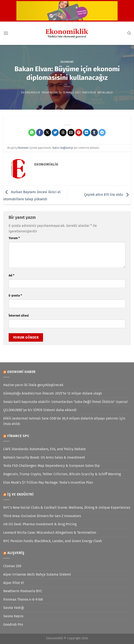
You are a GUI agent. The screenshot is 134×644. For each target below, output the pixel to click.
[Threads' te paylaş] (63, 133)
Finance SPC (18, 436)
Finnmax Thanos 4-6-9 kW (23, 599)
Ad (11, 275)
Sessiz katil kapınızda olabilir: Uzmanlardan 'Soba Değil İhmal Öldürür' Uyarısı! (65, 402)
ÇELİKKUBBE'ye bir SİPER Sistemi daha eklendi (40, 410)
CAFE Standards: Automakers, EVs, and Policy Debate (45, 449)
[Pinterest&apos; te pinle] (79, 133)
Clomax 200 (12, 566)
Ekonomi (67, 62)
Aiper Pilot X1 (14, 583)
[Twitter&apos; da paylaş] (55, 133)
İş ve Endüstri (21, 494)
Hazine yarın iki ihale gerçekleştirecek (33, 385)
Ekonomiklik (31, 92)
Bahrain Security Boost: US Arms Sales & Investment (44, 457)
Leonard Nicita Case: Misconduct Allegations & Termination (50, 533)
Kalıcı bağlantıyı (63, 148)
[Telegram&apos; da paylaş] (102, 133)
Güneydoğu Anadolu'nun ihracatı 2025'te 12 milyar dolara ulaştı (53, 393)
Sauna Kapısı (13, 616)
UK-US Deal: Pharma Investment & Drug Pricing (40, 524)
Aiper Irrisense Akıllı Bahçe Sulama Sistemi (37, 574)
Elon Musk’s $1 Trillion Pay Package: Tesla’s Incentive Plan (48, 482)
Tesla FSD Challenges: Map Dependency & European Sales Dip (52, 466)
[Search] (129, 33)
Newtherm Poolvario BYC (23, 591)
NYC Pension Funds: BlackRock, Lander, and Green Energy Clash (53, 541)
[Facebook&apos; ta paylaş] (40, 133)
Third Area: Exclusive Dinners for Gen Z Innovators (42, 516)
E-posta (15, 296)
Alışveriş (16, 553)
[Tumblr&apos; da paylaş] (94, 133)
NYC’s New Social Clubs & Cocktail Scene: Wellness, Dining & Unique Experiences (67, 507)
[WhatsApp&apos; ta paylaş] (32, 133)
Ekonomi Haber (22, 372)
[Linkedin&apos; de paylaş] (87, 133)
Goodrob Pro (13, 624)
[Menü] (6, 33)
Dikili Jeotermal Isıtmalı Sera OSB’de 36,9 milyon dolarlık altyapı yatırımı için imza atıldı (64, 421)
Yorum (14, 238)
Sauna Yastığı (14, 608)
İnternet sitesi (19, 316)
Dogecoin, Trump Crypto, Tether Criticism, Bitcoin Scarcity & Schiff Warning (62, 474)
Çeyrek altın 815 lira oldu (107, 195)
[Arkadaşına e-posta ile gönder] (71, 133)
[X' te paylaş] (47, 133)
